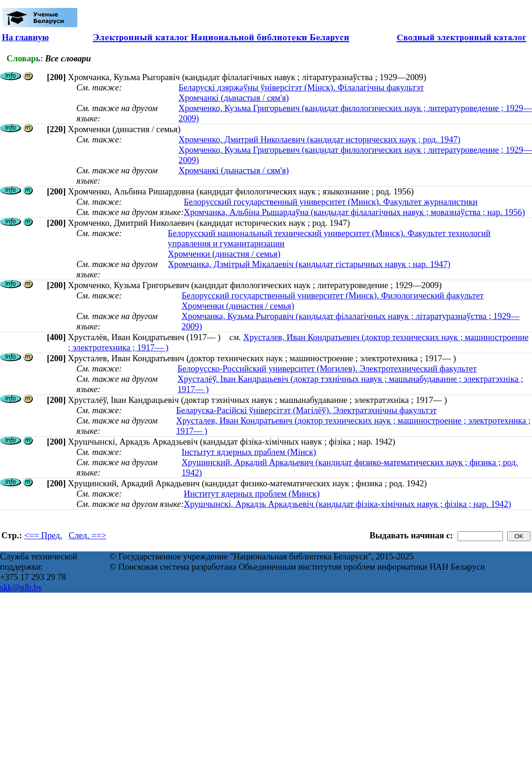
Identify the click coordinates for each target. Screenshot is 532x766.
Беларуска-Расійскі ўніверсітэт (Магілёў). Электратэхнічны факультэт (306, 410)
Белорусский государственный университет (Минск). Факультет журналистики (330, 202)
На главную (25, 37)
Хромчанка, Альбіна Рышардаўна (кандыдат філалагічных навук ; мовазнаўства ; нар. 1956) (354, 212)
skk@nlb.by (21, 587)
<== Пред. (43, 535)
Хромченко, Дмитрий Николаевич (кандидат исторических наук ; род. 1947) (319, 139)
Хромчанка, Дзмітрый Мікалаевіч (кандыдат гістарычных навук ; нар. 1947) (309, 264)
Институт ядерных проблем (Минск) (251, 494)
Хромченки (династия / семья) (224, 254)
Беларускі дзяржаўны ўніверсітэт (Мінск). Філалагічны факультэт (301, 87)
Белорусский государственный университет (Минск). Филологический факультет (333, 295)
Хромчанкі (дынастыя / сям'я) (234, 98)
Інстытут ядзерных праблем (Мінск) (249, 452)
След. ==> (88, 535)
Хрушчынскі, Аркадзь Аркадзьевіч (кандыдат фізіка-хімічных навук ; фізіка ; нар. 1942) (347, 504)
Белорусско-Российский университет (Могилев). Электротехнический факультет (327, 368)
